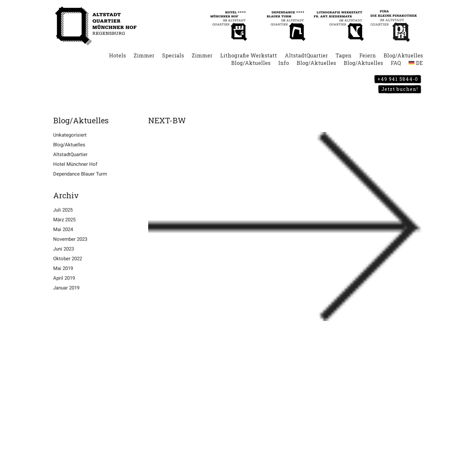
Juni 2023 (64, 249)
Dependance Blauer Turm (80, 174)
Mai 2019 (63, 268)
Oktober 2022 (68, 259)
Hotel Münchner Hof (75, 164)
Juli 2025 (63, 210)
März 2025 (64, 220)
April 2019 (64, 278)
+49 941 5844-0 (398, 79)
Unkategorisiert (70, 135)
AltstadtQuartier (70, 154)
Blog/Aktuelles (69, 145)
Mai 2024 (63, 229)
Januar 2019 (66, 288)
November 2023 (70, 239)
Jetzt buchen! (400, 89)
